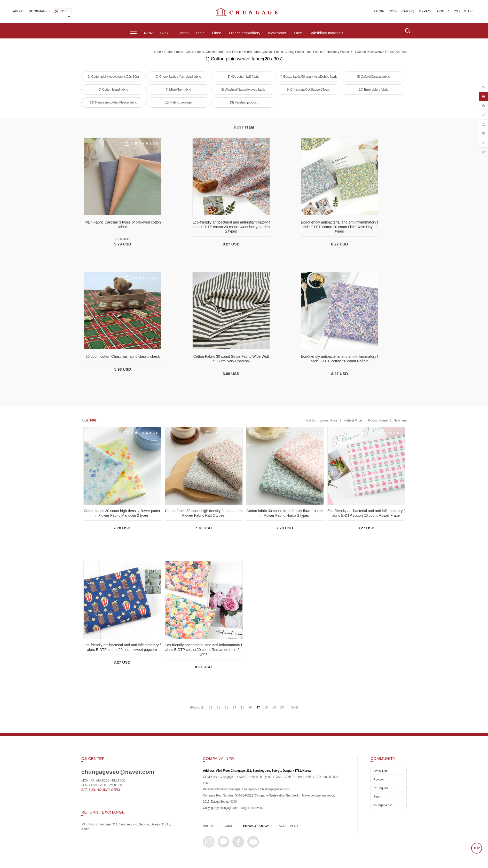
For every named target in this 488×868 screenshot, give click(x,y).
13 (227, 707)
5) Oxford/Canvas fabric (374, 77)
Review (378, 780)
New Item (400, 420)
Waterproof (277, 33)
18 (266, 707)
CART (406, 11)
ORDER (443, 11)
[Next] (294, 707)
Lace (298, 33)
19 (274, 707)
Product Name (378, 420)
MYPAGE (426, 11)
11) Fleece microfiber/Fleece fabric (113, 102)
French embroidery (245, 33)
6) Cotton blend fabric (113, 89)
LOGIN (380, 11)
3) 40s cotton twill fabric (243, 77)
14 (234, 707)
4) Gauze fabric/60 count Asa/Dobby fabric (309, 77)
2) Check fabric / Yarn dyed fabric (178, 77)
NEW (148, 33)
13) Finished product (243, 102)
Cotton (183, 33)
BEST (165, 33)
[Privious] (196, 707)
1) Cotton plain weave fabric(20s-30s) (380, 52)
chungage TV (383, 805)
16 (250, 707)
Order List (380, 771)
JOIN (393, 11)
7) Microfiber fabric (178, 89)
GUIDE (228, 826)
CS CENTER (463, 11)
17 (258, 707)
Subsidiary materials (326, 33)
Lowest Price (329, 420)
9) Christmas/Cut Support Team (308, 89)
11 (211, 707)
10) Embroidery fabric (374, 89)
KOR (60, 11)
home (157, 52)
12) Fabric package (178, 102)
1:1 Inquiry (381, 788)
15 (242, 707)
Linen (217, 33)
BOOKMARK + (40, 11)
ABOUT (19, 11)
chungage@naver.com (275, 790)
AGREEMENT (289, 826)
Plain (200, 33)
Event (377, 797)
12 (219, 707)
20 (282, 707)
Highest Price (353, 420)
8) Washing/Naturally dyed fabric (243, 89)
